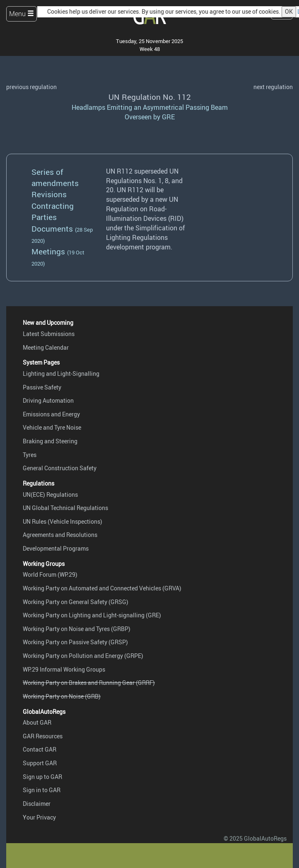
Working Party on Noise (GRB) (62, 696)
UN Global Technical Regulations (65, 508)
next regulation (273, 87)
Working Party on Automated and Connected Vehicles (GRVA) (102, 588)
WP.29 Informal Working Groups (64, 669)
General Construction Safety (60, 468)
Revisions (49, 194)
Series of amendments (55, 178)
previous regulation (31, 87)
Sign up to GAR (42, 777)
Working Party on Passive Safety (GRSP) (75, 642)
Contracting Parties (53, 212)
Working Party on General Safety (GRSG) (76, 602)
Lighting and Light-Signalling (61, 374)
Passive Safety (42, 387)
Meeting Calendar (46, 347)
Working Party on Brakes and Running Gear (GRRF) (89, 683)
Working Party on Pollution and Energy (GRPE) (83, 656)
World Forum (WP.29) (50, 574)
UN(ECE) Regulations (50, 494)
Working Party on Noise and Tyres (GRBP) (77, 629)
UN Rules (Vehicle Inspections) (63, 521)
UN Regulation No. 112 (150, 97)
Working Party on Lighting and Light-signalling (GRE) (92, 615)
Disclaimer (37, 804)
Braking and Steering (50, 441)
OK (289, 11)
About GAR (37, 722)
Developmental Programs (56, 548)
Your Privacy (39, 817)
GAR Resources (43, 736)
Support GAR (40, 763)
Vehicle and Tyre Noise (52, 427)
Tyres (30, 455)
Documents (52, 229)
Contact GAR (40, 749)
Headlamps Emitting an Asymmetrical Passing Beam (150, 107)
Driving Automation (48, 400)
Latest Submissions (49, 334)
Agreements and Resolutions (60, 535)
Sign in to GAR (42, 790)
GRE (168, 117)
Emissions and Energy (51, 414)
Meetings (48, 251)
